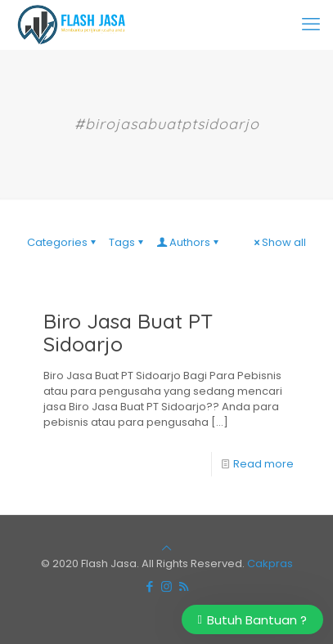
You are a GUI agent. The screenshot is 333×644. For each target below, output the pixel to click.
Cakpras (270, 563)
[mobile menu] (311, 25)
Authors (189, 242)
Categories (63, 242)
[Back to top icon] (166, 548)
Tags (127, 242)
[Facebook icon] (149, 586)
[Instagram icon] (166, 586)
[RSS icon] (184, 586)
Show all (279, 242)
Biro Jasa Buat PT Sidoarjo (128, 332)
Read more (263, 464)
